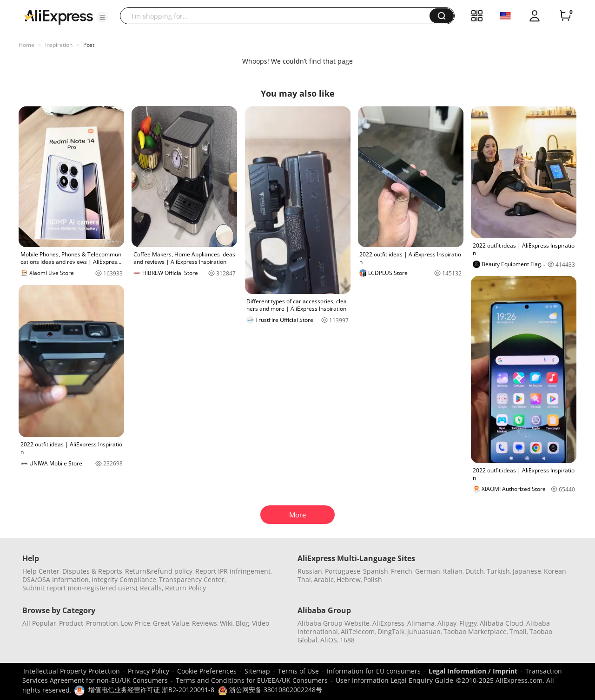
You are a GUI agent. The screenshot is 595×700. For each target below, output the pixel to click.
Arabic (324, 579)
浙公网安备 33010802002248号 (270, 690)
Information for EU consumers (374, 671)
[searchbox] (278, 16)
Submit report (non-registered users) (80, 588)
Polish (373, 579)
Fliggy (468, 623)
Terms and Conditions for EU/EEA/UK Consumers (252, 680)
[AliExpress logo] (59, 16)
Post (89, 45)
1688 (347, 640)
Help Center (41, 571)
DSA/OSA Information (56, 579)
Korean (555, 571)
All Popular (39, 623)
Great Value (171, 623)
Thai (304, 579)
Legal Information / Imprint (473, 671)
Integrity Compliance (124, 579)
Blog (242, 623)
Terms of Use (298, 671)
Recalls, (152, 588)
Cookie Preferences (207, 671)
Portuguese (343, 571)
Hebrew (349, 579)
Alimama (421, 623)
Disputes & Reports (92, 571)
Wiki (226, 623)
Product (71, 623)
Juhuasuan (424, 631)
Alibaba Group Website (334, 623)
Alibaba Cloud (502, 623)
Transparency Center (192, 579)
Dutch (475, 571)
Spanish (376, 571)
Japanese (527, 571)
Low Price (136, 623)
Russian (310, 571)
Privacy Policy (149, 671)
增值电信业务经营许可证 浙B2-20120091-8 (151, 690)
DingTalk (391, 631)
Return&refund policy (159, 571)
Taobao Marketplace (475, 631)
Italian (453, 571)
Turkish (498, 571)
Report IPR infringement (233, 571)
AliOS (329, 640)
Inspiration (59, 45)
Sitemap (257, 671)
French (402, 571)
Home (26, 45)
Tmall (518, 631)
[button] (102, 17)
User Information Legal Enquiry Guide (394, 680)
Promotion (102, 623)
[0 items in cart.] (565, 16)
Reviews (205, 623)
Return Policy (185, 588)
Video (261, 623)
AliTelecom (358, 631)
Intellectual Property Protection (72, 671)
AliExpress (388, 623)
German (428, 571)
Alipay (447, 623)
